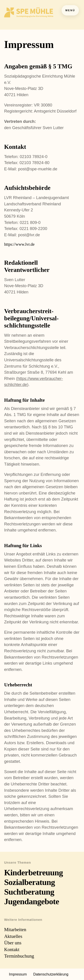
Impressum (18, 974)
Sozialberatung (29, 882)
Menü (70, 10)
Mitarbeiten (15, 930)
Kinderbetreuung (33, 873)
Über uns (13, 943)
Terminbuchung (19, 956)
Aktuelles (13, 936)
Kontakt (12, 950)
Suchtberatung (29, 892)
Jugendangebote (31, 901)
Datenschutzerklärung (51, 974)
